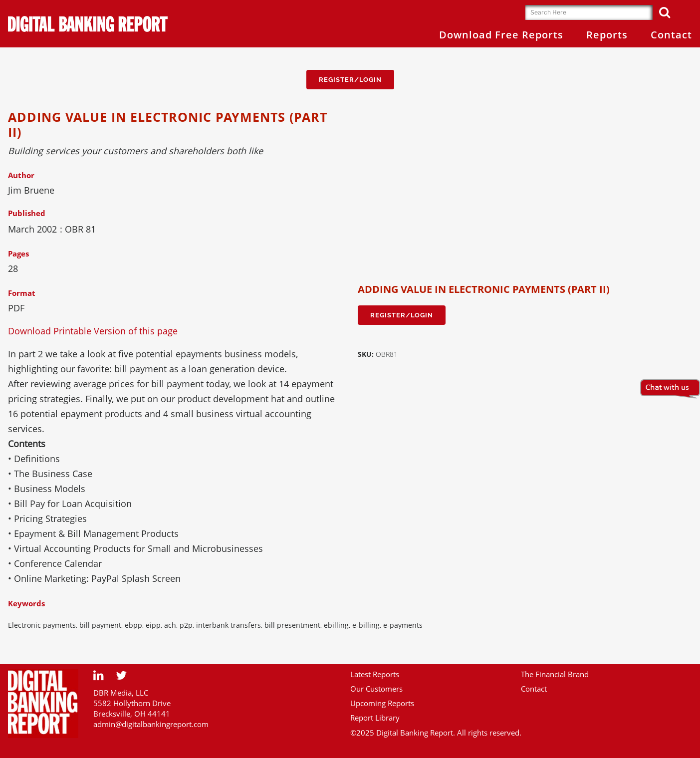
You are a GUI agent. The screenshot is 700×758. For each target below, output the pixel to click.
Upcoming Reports (382, 703)
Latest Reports (375, 674)
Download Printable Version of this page (93, 331)
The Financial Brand (555, 674)
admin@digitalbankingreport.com (151, 724)
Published (27, 213)
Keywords (26, 603)
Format (22, 293)
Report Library (375, 718)
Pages (18, 253)
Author (21, 175)
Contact (534, 689)
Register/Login (350, 80)
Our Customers (376, 689)
